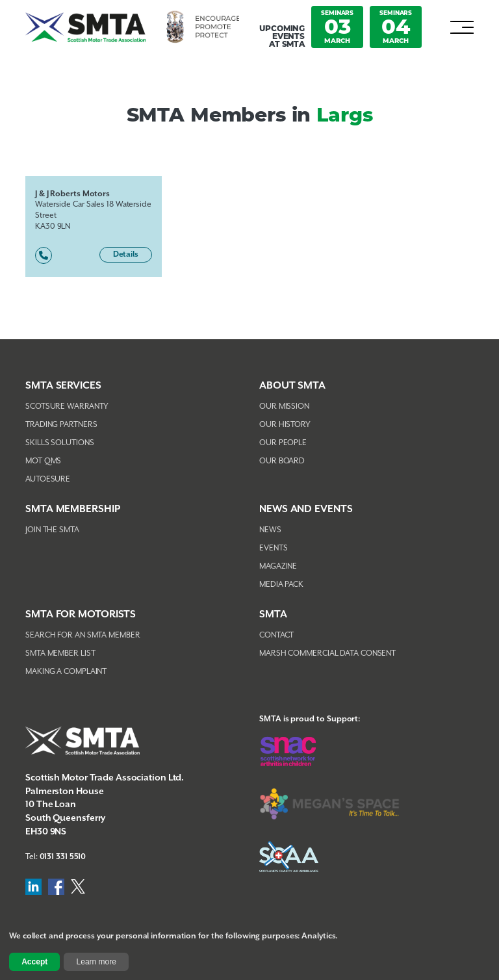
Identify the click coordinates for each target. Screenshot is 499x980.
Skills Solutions (59, 443)
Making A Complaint (66, 672)
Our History (285, 425)
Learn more (96, 962)
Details (126, 254)
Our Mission (284, 406)
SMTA (273, 614)
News (270, 530)
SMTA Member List (60, 653)
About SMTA (292, 386)
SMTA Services (63, 386)
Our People (283, 443)
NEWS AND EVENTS (306, 509)
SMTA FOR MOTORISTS (81, 614)
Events (273, 548)
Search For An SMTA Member (83, 635)
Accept (34, 962)
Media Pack (281, 585)
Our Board (282, 461)
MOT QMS (43, 461)
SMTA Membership (73, 509)
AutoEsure (48, 479)
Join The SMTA (52, 530)
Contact (276, 635)
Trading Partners (61, 425)
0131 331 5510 (63, 857)
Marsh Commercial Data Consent (327, 653)
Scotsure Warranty (67, 406)
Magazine (278, 566)
